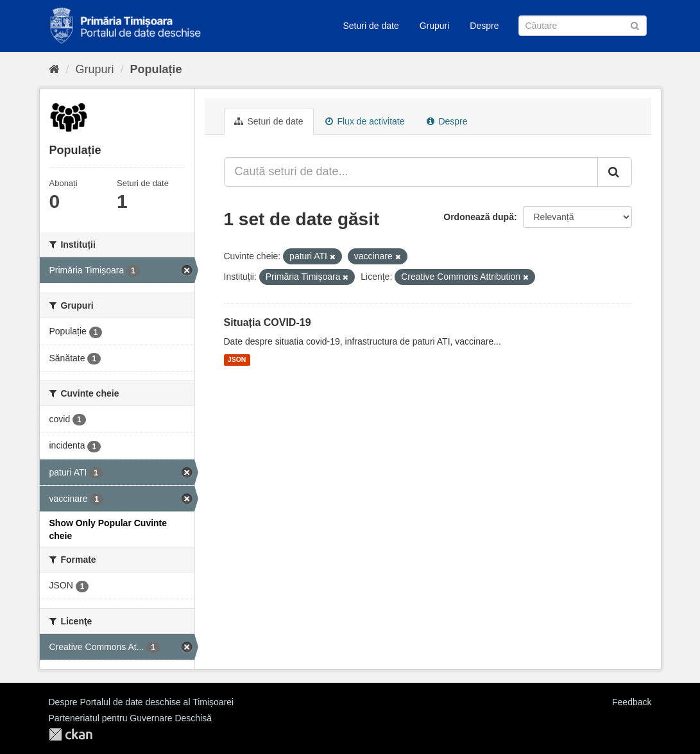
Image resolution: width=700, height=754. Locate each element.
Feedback (632, 702)
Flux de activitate (365, 121)
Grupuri (435, 26)
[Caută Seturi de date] (583, 26)
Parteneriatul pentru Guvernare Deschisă (130, 718)
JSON (237, 360)
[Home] (54, 69)
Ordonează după (479, 217)
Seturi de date (371, 26)
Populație (156, 69)
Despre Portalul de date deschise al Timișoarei (141, 702)
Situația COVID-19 (268, 322)
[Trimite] (635, 25)
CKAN (71, 734)
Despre (484, 26)
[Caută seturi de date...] (411, 172)
